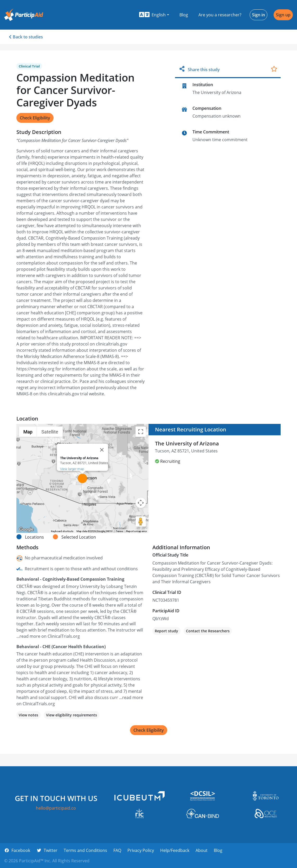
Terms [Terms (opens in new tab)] (119, 531)
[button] (154, 15)
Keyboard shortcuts (62, 531)
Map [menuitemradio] (28, 432)
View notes (28, 715)
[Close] (102, 450)
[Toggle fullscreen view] (141, 432)
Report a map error (137, 531)
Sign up (283, 15)
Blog (184, 15)
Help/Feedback (175, 850)
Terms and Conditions (85, 850)
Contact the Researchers (208, 631)
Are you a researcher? (220, 15)
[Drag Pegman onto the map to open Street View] (141, 521)
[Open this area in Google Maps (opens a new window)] (26, 530)
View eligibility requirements (72, 715)
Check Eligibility (35, 118)
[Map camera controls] (141, 503)
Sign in (259, 15)
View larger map (72, 469)
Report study (166, 631)
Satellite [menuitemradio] (50, 432)
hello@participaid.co (56, 808)
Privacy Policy (141, 850)
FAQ (117, 850)
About (202, 850)
